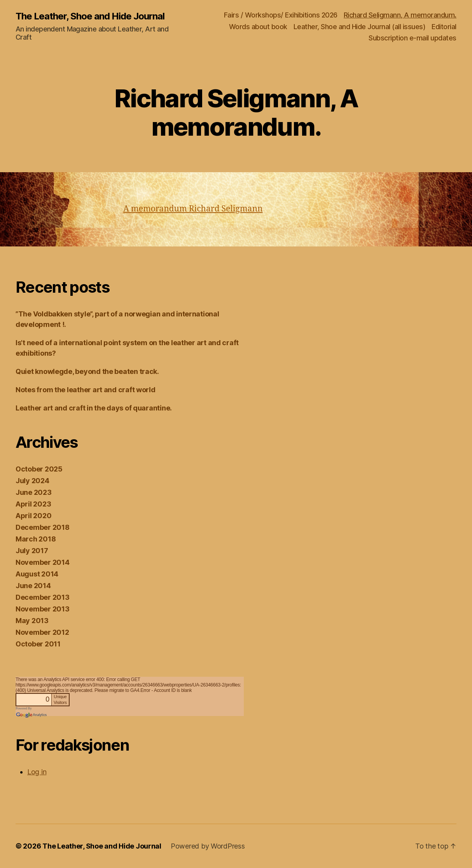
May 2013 (32, 621)
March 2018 (36, 539)
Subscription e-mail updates (413, 38)
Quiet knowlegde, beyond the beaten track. (87, 371)
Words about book (258, 27)
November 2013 (43, 609)
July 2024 (32, 481)
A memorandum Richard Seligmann (193, 209)
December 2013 (43, 597)
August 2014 (37, 574)
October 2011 (38, 644)
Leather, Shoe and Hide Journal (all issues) (360, 27)
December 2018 (43, 527)
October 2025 (39, 469)
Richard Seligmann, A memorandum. (400, 15)
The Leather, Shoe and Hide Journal (90, 16)
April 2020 (33, 516)
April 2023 (33, 504)
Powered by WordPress (208, 846)
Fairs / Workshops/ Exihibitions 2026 (281, 15)
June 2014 (33, 586)
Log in (37, 772)
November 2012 (42, 632)
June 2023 (34, 492)
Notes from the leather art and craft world (86, 390)
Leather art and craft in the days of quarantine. (94, 408)
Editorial (444, 27)
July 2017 (32, 551)
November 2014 (43, 562)
